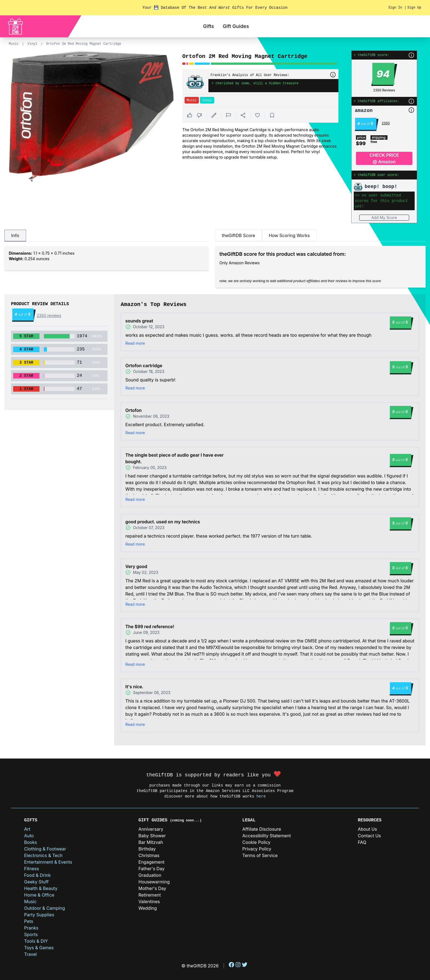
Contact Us (369, 836)
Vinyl (32, 44)
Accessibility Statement (267, 836)
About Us (367, 829)
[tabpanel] (106, 258)
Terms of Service (260, 855)
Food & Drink (37, 875)
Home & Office (39, 895)
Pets (29, 921)
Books (31, 842)
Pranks (31, 928)
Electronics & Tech (43, 855)
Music (14, 44)
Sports (31, 934)
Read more (135, 343)
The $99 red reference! (150, 627)
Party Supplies (39, 915)
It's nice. (134, 687)
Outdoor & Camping (45, 908)
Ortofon (134, 410)
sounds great (139, 321)
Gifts (208, 26)
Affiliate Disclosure (262, 829)
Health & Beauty (41, 888)
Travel (30, 954)
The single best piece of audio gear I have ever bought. (175, 458)
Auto (29, 836)
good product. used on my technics (163, 522)
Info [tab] (15, 235)
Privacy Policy (257, 849)
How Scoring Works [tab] (289, 235)
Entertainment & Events (48, 862)
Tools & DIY (36, 941)
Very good (136, 566)
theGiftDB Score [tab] (238, 235)
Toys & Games (39, 948)
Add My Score (384, 217)
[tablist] (106, 236)
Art (27, 829)
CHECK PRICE (384, 159)
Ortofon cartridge (144, 366)
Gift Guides (236, 26)
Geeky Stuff (36, 882)
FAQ (362, 842)
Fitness (32, 869)
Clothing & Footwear (45, 849)
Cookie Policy (257, 842)
